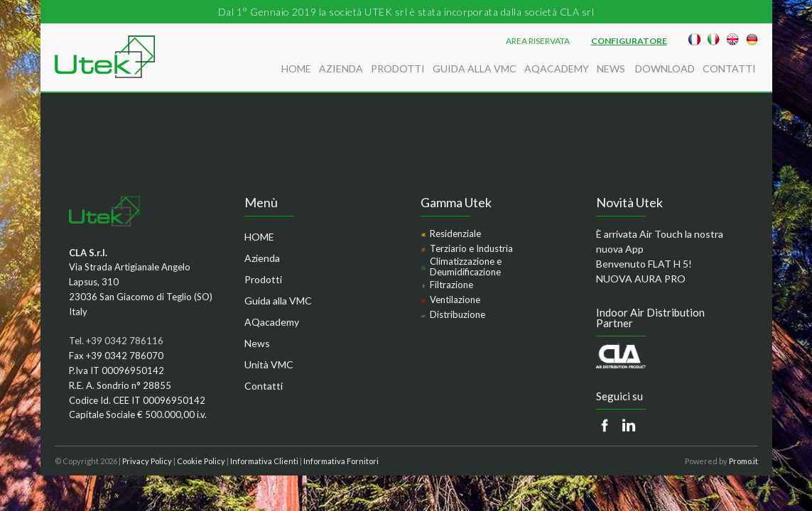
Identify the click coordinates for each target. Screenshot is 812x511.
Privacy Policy (147, 461)
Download (665, 68)
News (612, 68)
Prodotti (398, 68)
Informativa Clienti (264, 461)
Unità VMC (269, 364)
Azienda (341, 68)
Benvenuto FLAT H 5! (644, 264)
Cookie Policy (201, 461)
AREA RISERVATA (538, 41)
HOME (296, 68)
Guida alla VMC (475, 68)
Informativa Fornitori (341, 461)
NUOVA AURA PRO (641, 279)
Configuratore (629, 41)
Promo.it (743, 461)
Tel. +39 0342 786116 (116, 341)
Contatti (729, 68)
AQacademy (557, 68)
